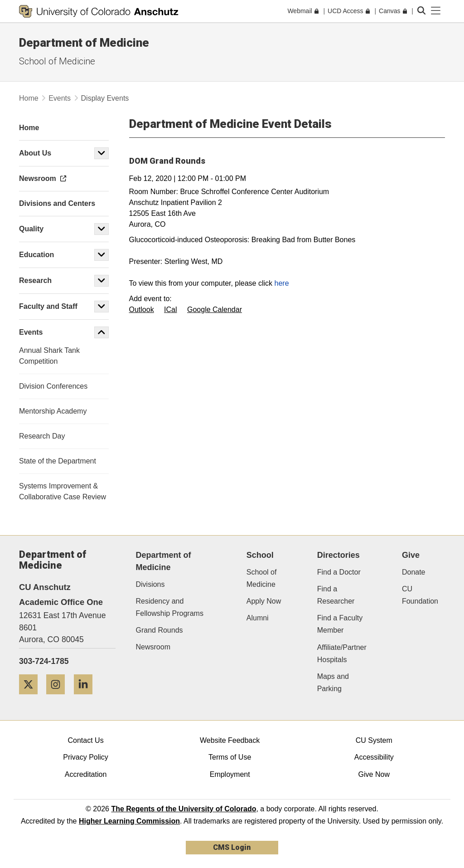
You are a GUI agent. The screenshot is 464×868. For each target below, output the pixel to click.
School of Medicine (57, 61)
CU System (374, 740)
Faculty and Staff (48, 306)
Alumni (258, 618)
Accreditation (86, 774)
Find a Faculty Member (340, 624)
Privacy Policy (86, 757)
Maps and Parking (333, 683)
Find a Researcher (336, 595)
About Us (35, 153)
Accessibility (374, 757)
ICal (170, 310)
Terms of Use (230, 757)
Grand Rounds (159, 630)
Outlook (142, 310)
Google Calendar (215, 310)
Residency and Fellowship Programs (170, 607)
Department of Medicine (84, 43)
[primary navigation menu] (436, 11)
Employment (230, 774)
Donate (414, 572)
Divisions (150, 584)
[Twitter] (32, 698)
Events (60, 98)
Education (36, 255)
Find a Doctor (339, 572)
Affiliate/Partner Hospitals (342, 653)
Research (36, 280)
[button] (101, 153)
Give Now (374, 774)
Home (29, 98)
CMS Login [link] (232, 847)
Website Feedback (230, 740)
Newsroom (153, 647)
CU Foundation (420, 595)
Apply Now (264, 601)
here (282, 283)
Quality (31, 229)
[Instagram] (59, 698)
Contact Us (85, 740)
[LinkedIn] (87, 698)
